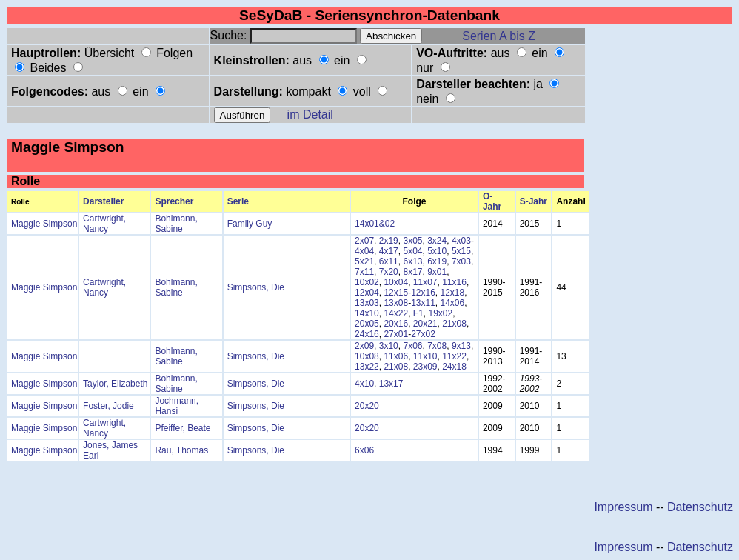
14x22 (396, 313)
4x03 (461, 241)
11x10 (425, 356)
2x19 (389, 241)
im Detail (310, 114)
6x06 (364, 450)
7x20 (389, 272)
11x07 (425, 282)
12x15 (396, 293)
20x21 (425, 324)
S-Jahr (534, 201)
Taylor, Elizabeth (115, 384)
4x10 (364, 384)
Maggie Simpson (44, 224)
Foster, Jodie (108, 406)
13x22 (367, 367)
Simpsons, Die (256, 287)
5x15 (461, 251)
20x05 (367, 324)
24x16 (367, 334)
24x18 (454, 367)
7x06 (412, 346)
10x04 (396, 282)
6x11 (389, 261)
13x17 (391, 384)
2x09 (364, 346)
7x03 (461, 261)
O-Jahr (492, 201)
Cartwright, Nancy (104, 224)
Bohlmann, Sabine (176, 224)
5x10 (437, 251)
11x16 (454, 282)
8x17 (412, 272)
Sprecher (174, 201)
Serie (238, 201)
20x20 (367, 406)
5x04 (412, 251)
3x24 (437, 241)
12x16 (423, 293)
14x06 (453, 303)
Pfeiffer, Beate (183, 428)
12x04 (367, 293)
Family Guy (250, 224)
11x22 (454, 356)
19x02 (441, 313)
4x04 (364, 251)
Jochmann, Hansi (177, 406)
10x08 (367, 356)
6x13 (412, 261)
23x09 (425, 367)
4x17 (389, 251)
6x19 (437, 261)
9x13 (461, 346)
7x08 (437, 346)
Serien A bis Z (499, 36)
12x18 (453, 293)
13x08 (396, 303)
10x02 (367, 282)
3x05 (412, 241)
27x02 (423, 334)
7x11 (364, 272)
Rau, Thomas (181, 450)
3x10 (389, 346)
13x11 (423, 303)
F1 (418, 313)
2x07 (364, 241)
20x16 (396, 324)
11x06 (396, 356)
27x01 (396, 334)
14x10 (367, 313)
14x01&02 (375, 224)
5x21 (364, 261)
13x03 (367, 303)
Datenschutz (700, 507)
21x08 (454, 324)
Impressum (623, 507)
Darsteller (103, 201)
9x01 (437, 272)
